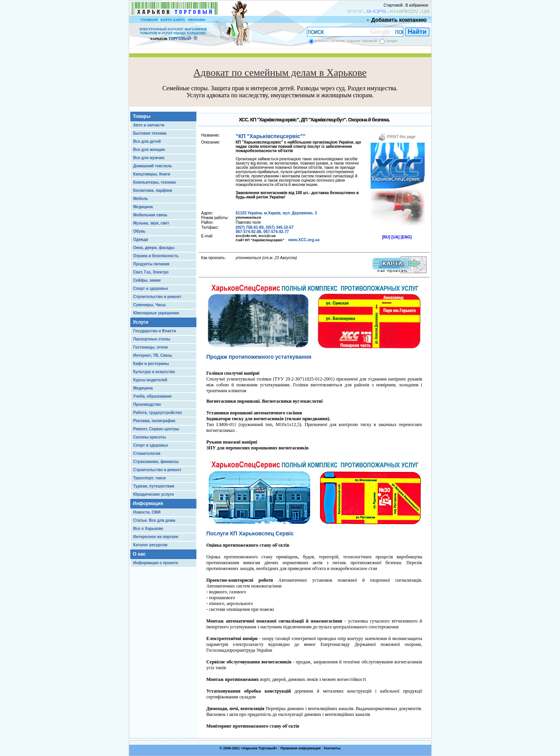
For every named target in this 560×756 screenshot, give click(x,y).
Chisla (290, 752)
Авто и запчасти (149, 125)
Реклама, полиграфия (154, 421)
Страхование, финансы (156, 462)
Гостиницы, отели (151, 347)
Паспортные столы (152, 339)
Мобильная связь (150, 215)
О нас (139, 554)
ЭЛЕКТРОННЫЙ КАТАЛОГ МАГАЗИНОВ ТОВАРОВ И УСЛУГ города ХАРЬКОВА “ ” (173, 34)
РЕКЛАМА (197, 20)
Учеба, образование (153, 396)
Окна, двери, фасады (154, 248)
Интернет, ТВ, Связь (153, 355)
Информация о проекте (156, 563)
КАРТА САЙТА (173, 20)
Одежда (141, 239)
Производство (147, 404)
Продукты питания (151, 264)
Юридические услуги (154, 494)
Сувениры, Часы (150, 305)
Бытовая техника (150, 133)
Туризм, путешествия (154, 486)
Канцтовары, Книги (152, 174)
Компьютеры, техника (155, 182)
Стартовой (393, 5)
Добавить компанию (397, 20)
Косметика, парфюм (153, 190)
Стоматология (147, 453)
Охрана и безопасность (156, 256)
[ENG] (406, 237)
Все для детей (147, 141)
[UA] (395, 237)
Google (391, 41)
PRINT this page (397, 137)
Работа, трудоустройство (158, 413)
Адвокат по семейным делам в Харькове (280, 73)
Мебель (141, 199)
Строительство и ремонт (157, 297)
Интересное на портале (156, 537)
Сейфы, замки (147, 280)
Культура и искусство (154, 372)
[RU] (386, 237)
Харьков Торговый (259, 748)
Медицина (143, 207)
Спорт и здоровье (151, 289)
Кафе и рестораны (151, 364)
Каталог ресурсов (150, 545)
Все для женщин (149, 150)
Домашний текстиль (153, 166)
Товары (142, 116)
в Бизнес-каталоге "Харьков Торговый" (346, 41)
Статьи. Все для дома (154, 520)
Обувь (140, 231)
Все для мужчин (149, 158)
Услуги (141, 322)
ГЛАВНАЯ (149, 20)
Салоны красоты (150, 437)
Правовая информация (301, 748)
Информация (148, 503)
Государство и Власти (155, 331)
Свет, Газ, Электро (151, 272)
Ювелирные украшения (156, 313)
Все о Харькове (148, 529)
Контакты (332, 748)
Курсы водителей (150, 380)
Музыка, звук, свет (151, 223)
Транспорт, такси (150, 478)
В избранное (417, 5)
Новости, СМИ (147, 512)
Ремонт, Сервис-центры (156, 429)
